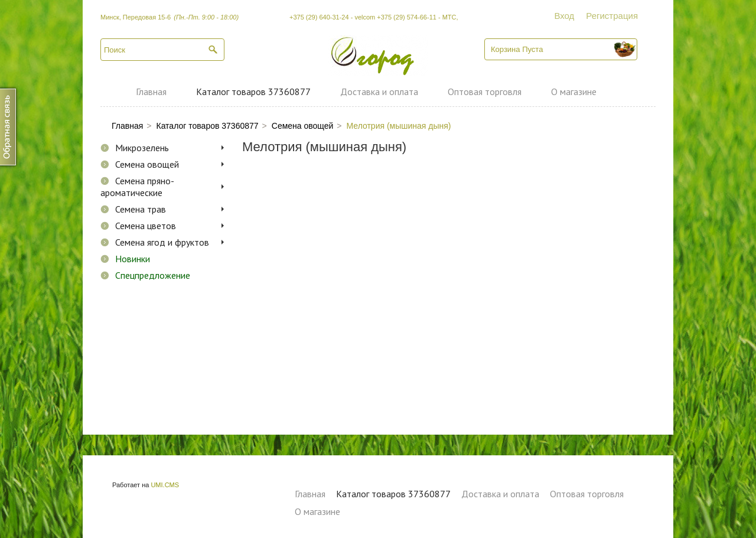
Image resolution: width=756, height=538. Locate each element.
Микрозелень (142, 148)
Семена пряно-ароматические (137, 187)
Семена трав (141, 209)
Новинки (133, 259)
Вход (564, 16)
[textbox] (162, 50)
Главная (151, 92)
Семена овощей (147, 164)
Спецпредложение (153, 275)
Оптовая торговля (485, 92)
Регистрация (612, 16)
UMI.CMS (165, 485)
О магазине (574, 92)
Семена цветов (146, 226)
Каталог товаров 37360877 (253, 92)
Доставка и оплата (379, 92)
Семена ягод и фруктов (162, 242)
